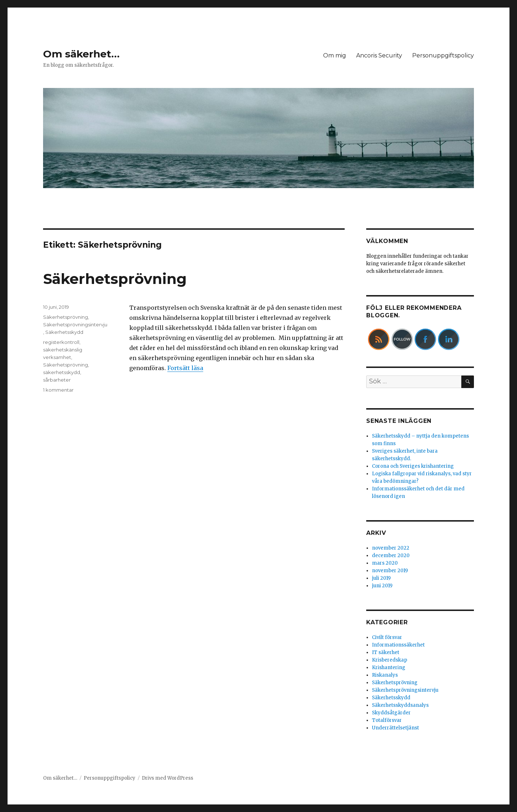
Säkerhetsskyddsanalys (400, 705)
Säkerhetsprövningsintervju (75, 325)
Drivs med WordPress (167, 778)
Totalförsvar (387, 720)
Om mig (335, 55)
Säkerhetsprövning (115, 279)
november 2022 (391, 548)
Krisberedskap (390, 660)
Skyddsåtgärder (391, 713)
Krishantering (389, 668)
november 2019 (390, 571)
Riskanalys (385, 675)
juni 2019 (382, 586)
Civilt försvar (387, 637)
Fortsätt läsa (185, 368)
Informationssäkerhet (398, 645)
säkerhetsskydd (62, 372)
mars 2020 (385, 563)
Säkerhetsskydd (64, 332)
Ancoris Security (379, 55)
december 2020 (391, 556)
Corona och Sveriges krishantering (413, 466)
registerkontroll (61, 342)
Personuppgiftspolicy (443, 55)
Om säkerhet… (81, 54)
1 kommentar (58, 390)
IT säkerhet (386, 652)
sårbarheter (57, 380)
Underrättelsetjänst (395, 728)
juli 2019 (381, 578)
